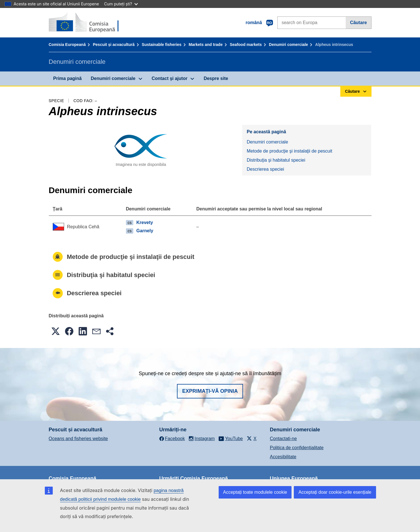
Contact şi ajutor (170, 78)
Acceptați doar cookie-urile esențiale (335, 492)
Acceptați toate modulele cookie (255, 492)
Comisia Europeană (67, 45)
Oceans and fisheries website (78, 439)
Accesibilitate (283, 457)
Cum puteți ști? (121, 4)
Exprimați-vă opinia (210, 391)
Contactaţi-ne (283, 439)
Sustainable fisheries (162, 45)
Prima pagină (67, 78)
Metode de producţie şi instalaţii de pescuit (290, 151)
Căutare (358, 23)
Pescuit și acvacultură (114, 45)
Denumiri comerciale (288, 45)
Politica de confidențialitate (297, 448)
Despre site (216, 78)
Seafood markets (246, 45)
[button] (56, 331)
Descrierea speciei (265, 169)
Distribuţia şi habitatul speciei (276, 160)
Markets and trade (206, 45)
